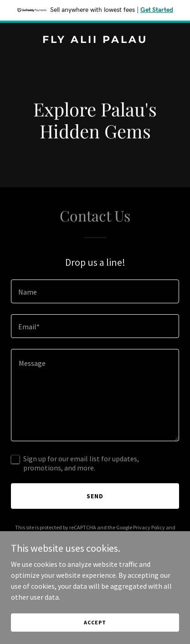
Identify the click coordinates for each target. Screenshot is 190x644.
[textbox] (95, 291)
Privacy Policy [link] (149, 527)
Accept (95, 622)
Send (95, 496)
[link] (95, 40)
